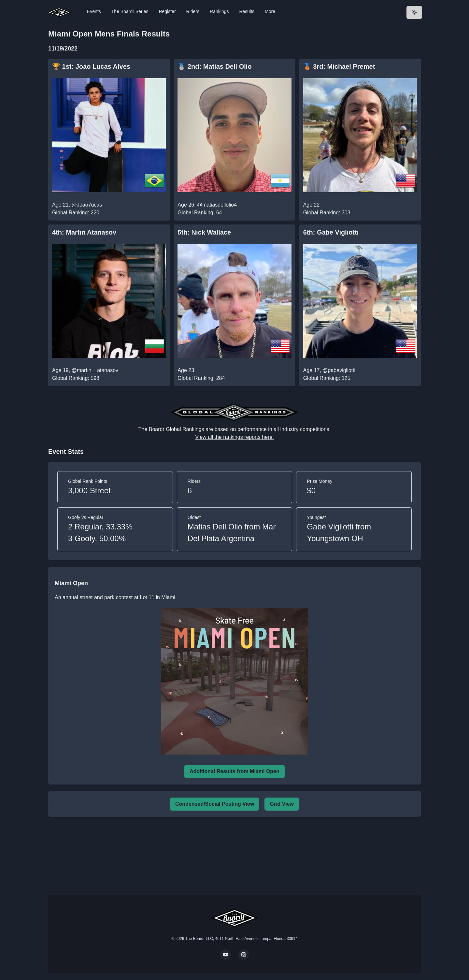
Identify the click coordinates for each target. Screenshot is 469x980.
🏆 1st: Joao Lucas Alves (91, 66)
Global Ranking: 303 (327, 213)
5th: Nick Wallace (204, 232)
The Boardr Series (130, 11)
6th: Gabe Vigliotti (331, 232)
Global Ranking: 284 (201, 378)
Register (167, 11)
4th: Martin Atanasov (84, 232)
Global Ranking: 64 (200, 213)
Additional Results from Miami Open (234, 771)
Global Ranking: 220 (76, 213)
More (270, 11)
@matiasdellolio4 (217, 205)
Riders (193, 11)
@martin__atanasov (95, 370)
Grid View (282, 804)
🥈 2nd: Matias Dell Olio (214, 66)
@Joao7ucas (87, 205)
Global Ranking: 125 (327, 378)
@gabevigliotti (339, 370)
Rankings (219, 11)
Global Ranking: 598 (76, 378)
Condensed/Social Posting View (215, 804)
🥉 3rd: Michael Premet (339, 66)
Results (247, 11)
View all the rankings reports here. (234, 437)
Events (94, 11)
